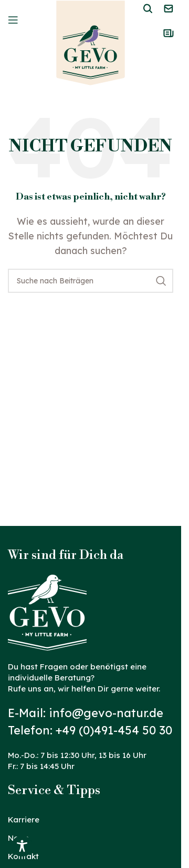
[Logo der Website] (91, 42)
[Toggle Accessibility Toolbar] (22, 846)
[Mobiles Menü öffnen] (13, 20)
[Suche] (91, 281)
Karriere (24, 820)
